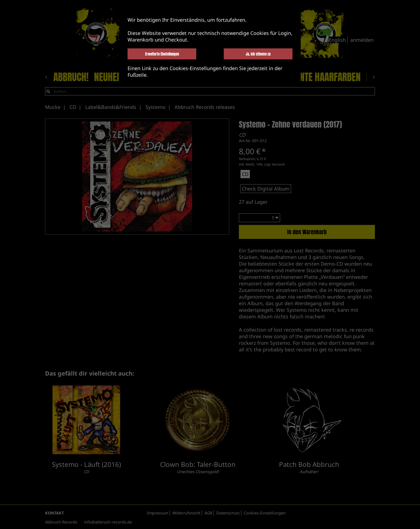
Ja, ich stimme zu (258, 54)
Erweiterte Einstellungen (162, 54)
